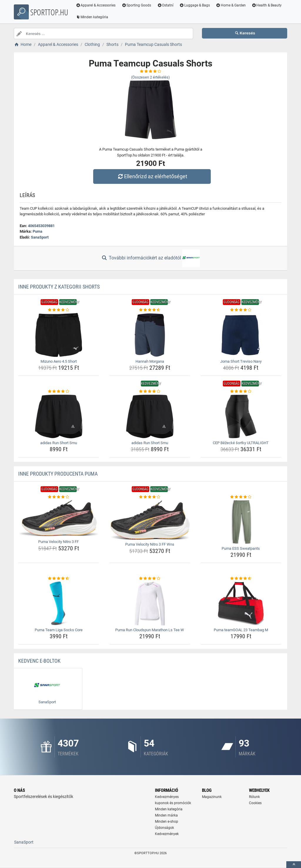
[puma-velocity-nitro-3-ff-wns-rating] (150, 497)
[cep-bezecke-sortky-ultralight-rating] (241, 391)
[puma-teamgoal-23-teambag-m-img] (241, 604)
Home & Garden (231, 5)
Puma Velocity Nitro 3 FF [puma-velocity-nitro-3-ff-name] (58, 542)
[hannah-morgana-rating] (150, 310)
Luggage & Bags (195, 5)
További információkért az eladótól (150, 258)
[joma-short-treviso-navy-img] (241, 335)
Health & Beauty (267, 5)
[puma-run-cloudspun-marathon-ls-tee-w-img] (150, 604)
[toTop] (294, 865)
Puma (37, 231)
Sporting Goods (137, 5)
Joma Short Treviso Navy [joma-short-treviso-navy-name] (241, 361)
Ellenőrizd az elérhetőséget (152, 176)
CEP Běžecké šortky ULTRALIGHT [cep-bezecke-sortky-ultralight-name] (241, 443)
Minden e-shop (167, 822)
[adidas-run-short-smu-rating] (59, 391)
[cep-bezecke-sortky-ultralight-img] (241, 416)
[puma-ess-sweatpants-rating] (241, 497)
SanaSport (40, 237)
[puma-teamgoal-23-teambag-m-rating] (241, 579)
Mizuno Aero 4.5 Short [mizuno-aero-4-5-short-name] (59, 361)
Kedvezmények (167, 834)
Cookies (255, 803)
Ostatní (166, 5)
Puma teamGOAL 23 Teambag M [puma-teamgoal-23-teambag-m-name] (241, 630)
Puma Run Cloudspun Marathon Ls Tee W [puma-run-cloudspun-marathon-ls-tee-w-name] (150, 630)
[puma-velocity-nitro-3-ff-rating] (59, 497)
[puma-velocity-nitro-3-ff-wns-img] (150, 520)
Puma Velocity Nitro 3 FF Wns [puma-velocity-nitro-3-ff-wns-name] (150, 544)
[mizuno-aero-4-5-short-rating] (59, 310)
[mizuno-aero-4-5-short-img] (59, 335)
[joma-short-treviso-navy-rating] (241, 310)
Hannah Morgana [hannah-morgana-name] (150, 361)
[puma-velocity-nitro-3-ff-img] (59, 519)
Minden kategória (92, 17)
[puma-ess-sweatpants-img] (241, 522)
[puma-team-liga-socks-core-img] (59, 604)
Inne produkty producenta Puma (58, 474)
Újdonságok (164, 828)
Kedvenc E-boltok (39, 661)
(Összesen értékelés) (150, 77)
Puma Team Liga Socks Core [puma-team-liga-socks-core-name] (59, 630)
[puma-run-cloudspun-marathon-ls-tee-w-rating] (150, 579)
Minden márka (166, 815)
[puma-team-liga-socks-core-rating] (59, 579)
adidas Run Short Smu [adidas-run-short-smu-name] (59, 443)
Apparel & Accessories (96, 5)
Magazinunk (212, 797)
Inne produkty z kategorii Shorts (59, 287)
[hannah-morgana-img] (150, 335)
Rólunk (254, 797)
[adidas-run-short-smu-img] (59, 416)
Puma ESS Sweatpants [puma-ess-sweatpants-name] (241, 548)
